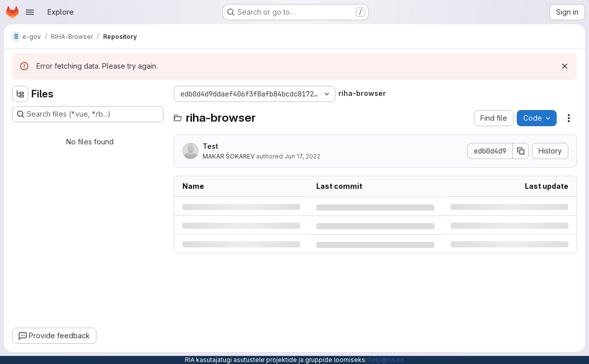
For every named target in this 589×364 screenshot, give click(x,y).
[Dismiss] (565, 66)
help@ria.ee (386, 360)
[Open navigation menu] (30, 12)
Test (210, 146)
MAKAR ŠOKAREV (229, 156)
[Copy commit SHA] (521, 151)
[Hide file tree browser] (20, 94)
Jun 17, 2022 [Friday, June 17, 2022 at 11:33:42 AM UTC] (302, 156)
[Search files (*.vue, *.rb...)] (88, 114)
